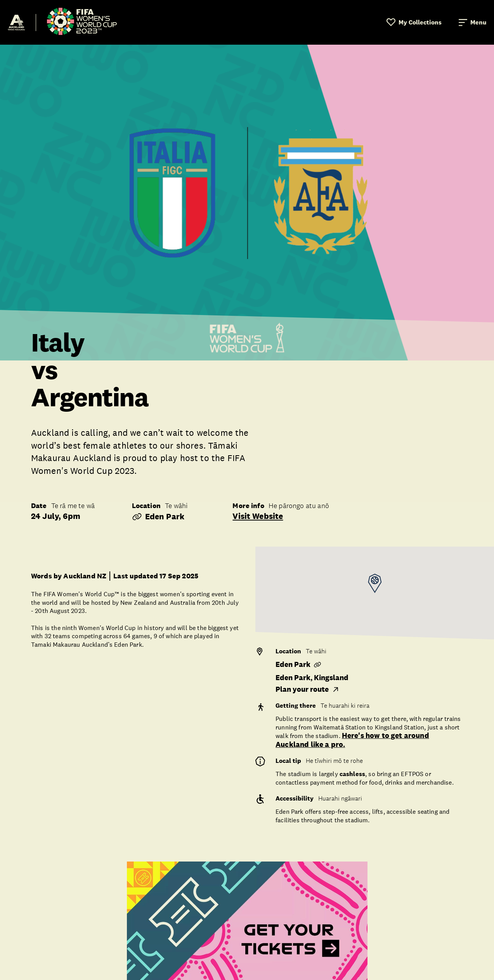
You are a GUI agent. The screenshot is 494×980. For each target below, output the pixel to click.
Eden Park (158, 517)
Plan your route (308, 689)
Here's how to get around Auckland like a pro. (352, 740)
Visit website (258, 516)
